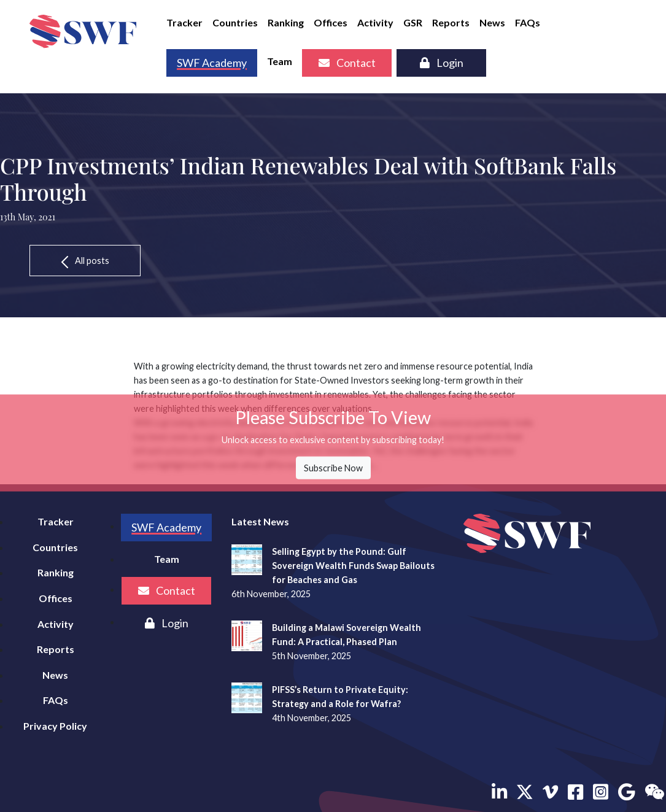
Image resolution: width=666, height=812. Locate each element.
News (492, 22)
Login (442, 63)
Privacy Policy (55, 726)
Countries (235, 22)
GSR (413, 22)
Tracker (184, 22)
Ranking (286, 22)
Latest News (260, 521)
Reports (451, 22)
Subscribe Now (333, 468)
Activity (375, 22)
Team (280, 61)
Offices (331, 22)
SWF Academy (212, 63)
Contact (347, 63)
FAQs (528, 22)
